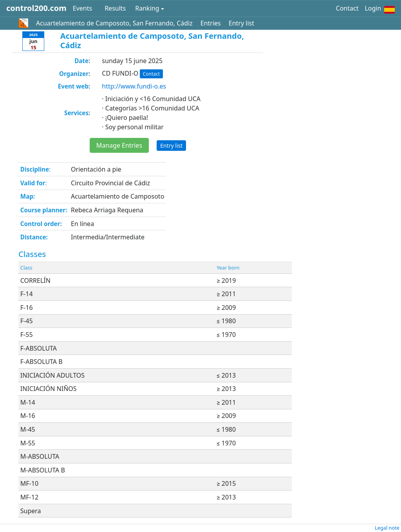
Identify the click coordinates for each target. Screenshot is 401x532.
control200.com (36, 8)
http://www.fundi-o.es (134, 86)
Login (373, 8)
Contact (347, 8)
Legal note (387, 528)
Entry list (241, 23)
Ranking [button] (147, 8)
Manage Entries (119, 145)
